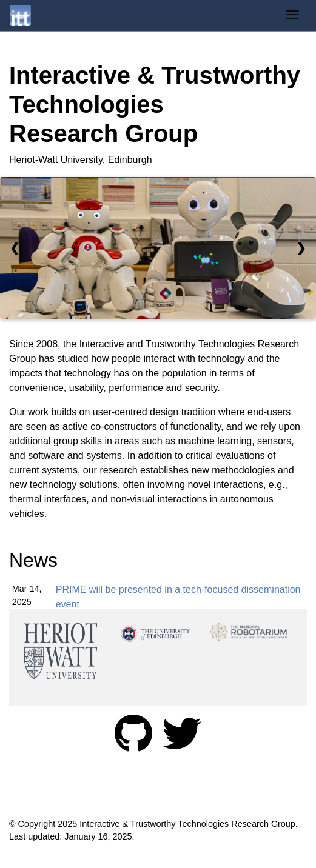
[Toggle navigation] (292, 16)
